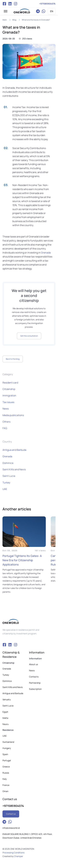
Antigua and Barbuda (14, 450)
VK (10, 4)
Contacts (34, 677)
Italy (5, 779)
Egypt (5, 712)
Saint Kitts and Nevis (14, 469)
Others (6, 422)
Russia (6, 773)
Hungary (7, 748)
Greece (6, 767)
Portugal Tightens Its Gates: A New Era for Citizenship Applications (22, 560)
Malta (5, 718)
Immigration (9, 395)
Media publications (13, 415)
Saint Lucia (9, 476)
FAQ (5, 428)
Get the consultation (29, 336)
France (6, 785)
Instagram (15, 4)
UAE (5, 489)
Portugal (7, 760)
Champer (18, 856)
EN (52, 11)
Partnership (35, 683)
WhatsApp (43, 11)
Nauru (5, 724)
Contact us (11, 814)
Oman (5, 791)
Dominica (8, 463)
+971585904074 (47, 4)
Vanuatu (7, 699)
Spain (5, 754)
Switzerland (8, 742)
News (6, 409)
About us (33, 664)
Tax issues (8, 402)
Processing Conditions (13, 853)
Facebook (4, 4)
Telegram (38, 11)
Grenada (46, 253)
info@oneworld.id (11, 828)
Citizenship (9, 389)
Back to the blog (13, 359)
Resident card (10, 383)
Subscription (35, 689)
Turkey (6, 483)
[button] (6, 11)
